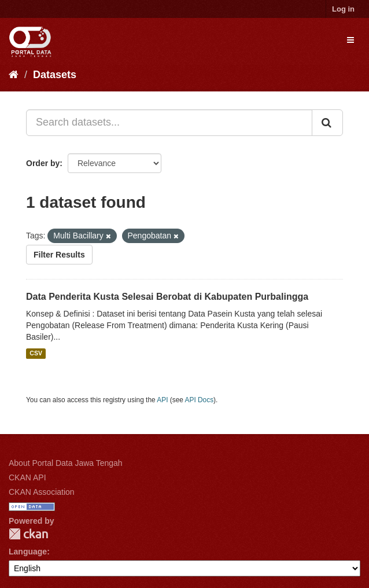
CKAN (28, 534)
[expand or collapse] (350, 40)
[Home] (14, 75)
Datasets (55, 75)
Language (28, 552)
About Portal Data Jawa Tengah (66, 463)
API (162, 400)
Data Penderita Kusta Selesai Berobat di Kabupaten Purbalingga (167, 297)
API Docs (200, 400)
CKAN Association (42, 492)
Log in (343, 9)
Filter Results (59, 255)
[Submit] (327, 123)
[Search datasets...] (169, 123)
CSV (36, 354)
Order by (43, 163)
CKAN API (27, 477)
